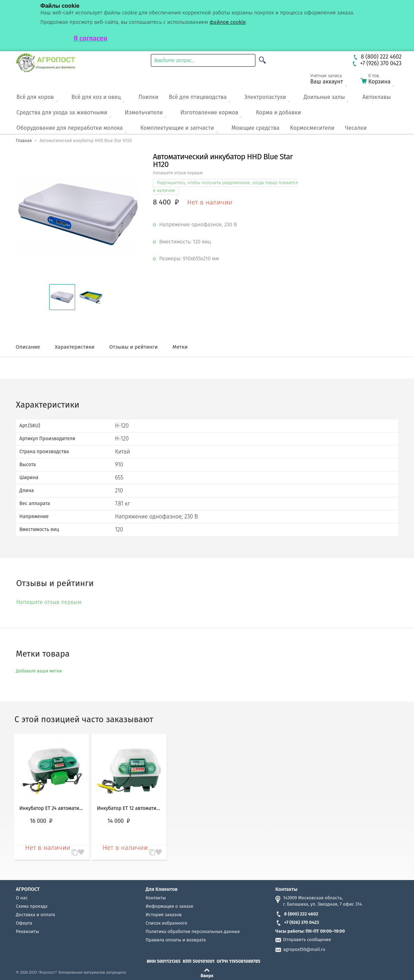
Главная (24, 141)
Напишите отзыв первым (178, 173)
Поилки (148, 97)
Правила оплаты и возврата (176, 940)
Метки (180, 347)
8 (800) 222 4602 (297, 914)
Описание (28, 347)
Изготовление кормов (209, 112)
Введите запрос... (175, 61)
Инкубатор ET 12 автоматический (129, 808)
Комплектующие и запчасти (177, 128)
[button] (62, 297)
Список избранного (166, 923)
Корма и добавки (278, 112)
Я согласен (91, 38)
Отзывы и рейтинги (133, 347)
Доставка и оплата (35, 915)
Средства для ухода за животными (62, 112)
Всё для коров (35, 97)
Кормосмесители (312, 128)
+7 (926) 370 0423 (297, 922)
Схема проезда (32, 906)
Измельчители (144, 112)
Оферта (24, 923)
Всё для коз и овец (96, 97)
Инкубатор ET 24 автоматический (52, 808)
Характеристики (75, 347)
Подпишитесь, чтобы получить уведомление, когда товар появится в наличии (225, 186)
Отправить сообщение (307, 939)
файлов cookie (228, 22)
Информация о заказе (169, 906)
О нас (22, 898)
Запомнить (81, 849)
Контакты (156, 898)
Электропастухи (265, 97)
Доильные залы (324, 97)
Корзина (382, 80)
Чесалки (356, 128)
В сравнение (71, 853)
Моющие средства (256, 128)
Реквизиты (27, 931)
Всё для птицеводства (198, 97)
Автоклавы (377, 97)
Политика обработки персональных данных (193, 931)
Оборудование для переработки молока (70, 128)
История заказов (164, 915)
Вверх (207, 975)
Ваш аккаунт (331, 80)
